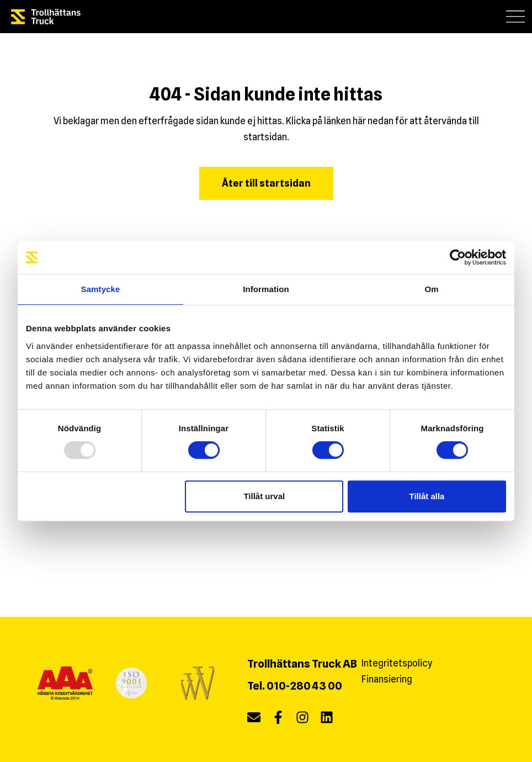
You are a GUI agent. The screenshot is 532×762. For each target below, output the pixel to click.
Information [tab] (266, 289)
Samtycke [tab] (101, 289)
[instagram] (302, 720)
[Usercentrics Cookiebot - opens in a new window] (458, 257)
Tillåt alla (427, 496)
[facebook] (278, 720)
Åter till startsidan (266, 183)
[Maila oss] (254, 720)
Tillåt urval (264, 496)
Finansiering (387, 679)
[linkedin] (327, 720)
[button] (516, 16)
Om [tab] (431, 289)
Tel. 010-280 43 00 (295, 686)
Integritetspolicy (397, 663)
